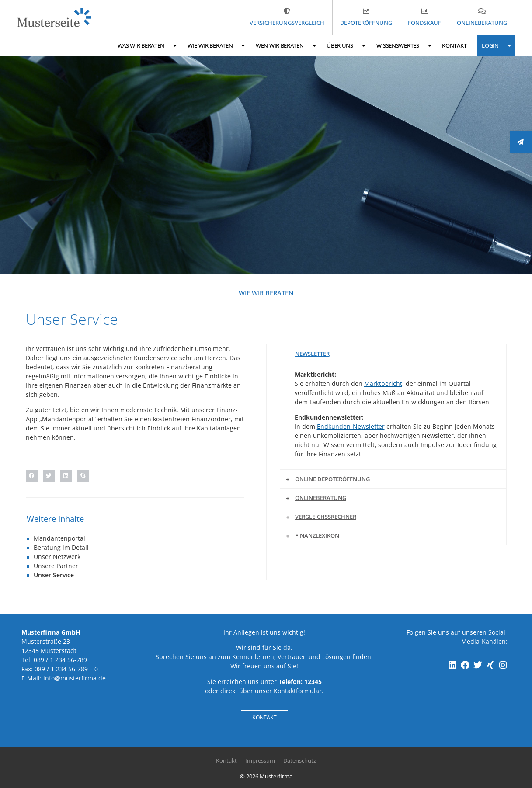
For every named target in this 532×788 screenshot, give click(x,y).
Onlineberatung (321, 498)
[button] (32, 476)
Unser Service (54, 575)
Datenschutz (300, 760)
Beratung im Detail (61, 547)
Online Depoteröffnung (332, 479)
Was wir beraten (147, 46)
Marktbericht (383, 384)
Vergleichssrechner (326, 517)
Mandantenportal (59, 538)
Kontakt (454, 45)
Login (496, 46)
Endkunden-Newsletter (351, 426)
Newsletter (312, 354)
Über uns (346, 46)
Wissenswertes (404, 46)
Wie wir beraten (216, 46)
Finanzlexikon (317, 535)
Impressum (260, 760)
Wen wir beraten (286, 46)
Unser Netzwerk (57, 557)
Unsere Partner (56, 566)
